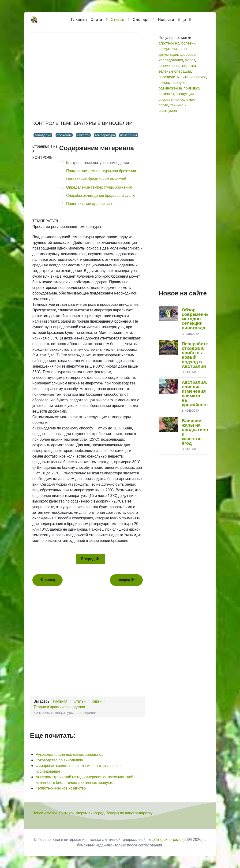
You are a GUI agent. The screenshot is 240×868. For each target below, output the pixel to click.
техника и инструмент (173, 108)
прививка (192, 88)
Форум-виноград (90, 813)
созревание (169, 99)
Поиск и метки (45, 813)
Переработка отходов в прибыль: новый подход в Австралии (196, 355)
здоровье (188, 54)
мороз (190, 60)
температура (105, 135)
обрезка (189, 66)
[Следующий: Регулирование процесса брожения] (126, 580)
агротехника (169, 43)
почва (201, 77)
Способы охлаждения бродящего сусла (100, 196)
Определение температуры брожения (98, 187)
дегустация (168, 54)
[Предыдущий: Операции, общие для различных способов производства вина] (47, 580)
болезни (188, 43)
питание (187, 77)
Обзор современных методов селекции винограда (197, 319)
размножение (170, 88)
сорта (164, 105)
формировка (170, 66)
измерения (128, 135)
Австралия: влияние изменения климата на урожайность (196, 394)
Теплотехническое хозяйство (61, 788)
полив (164, 83)
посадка (178, 83)
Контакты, (67, 813)
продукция (185, 94)
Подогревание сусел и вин (88, 204)
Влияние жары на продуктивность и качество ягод (200, 432)
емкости (83, 135)
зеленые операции (175, 71)
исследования (171, 60)
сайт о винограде (167, 840)
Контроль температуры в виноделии (97, 163)
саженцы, (167, 94)
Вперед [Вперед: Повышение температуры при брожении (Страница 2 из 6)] (90, 559)
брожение (64, 135)
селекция (188, 99)
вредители (168, 49)
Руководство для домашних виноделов (69, 754)
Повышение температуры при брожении (101, 171)
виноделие (43, 135)
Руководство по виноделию (59, 760)
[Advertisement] (85, 66)
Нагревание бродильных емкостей (96, 179)
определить (169, 77)
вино (183, 49)
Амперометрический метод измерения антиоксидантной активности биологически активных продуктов (84, 780)
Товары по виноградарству (129, 813)
